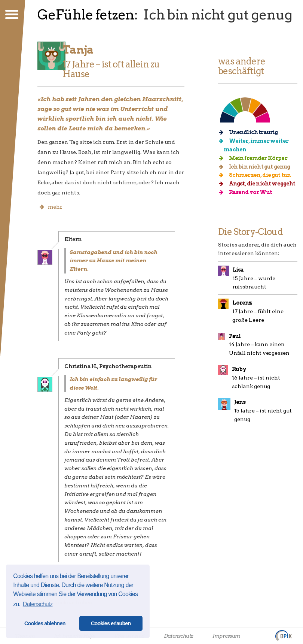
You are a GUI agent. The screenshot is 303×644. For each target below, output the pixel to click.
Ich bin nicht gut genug (257, 167)
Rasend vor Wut (248, 192)
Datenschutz (178, 636)
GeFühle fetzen (86, 15)
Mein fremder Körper (255, 158)
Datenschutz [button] (38, 604)
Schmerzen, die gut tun (257, 175)
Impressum (226, 636)
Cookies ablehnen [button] (45, 623)
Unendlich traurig (251, 132)
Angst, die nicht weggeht (259, 184)
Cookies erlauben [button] (111, 623)
